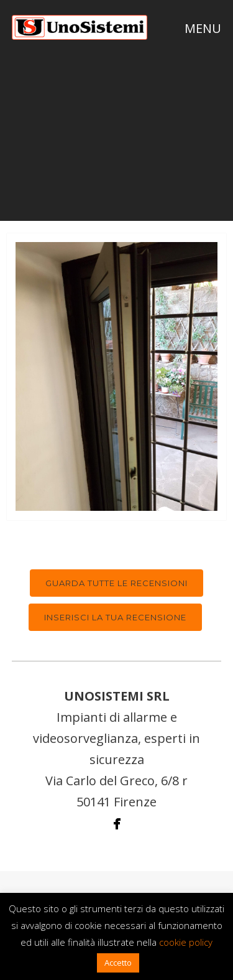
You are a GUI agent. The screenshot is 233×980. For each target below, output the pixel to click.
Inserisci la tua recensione (115, 617)
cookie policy (186, 942)
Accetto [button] (118, 963)
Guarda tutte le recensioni (116, 583)
